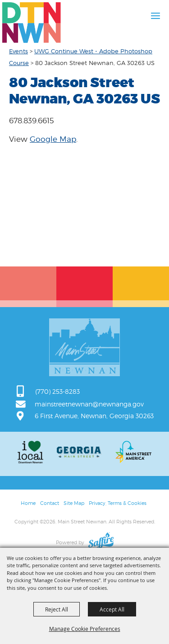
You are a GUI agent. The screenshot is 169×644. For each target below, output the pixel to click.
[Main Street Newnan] (32, 23)
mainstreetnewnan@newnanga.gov (89, 404)
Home (28, 503)
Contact (50, 503)
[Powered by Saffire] (101, 542)
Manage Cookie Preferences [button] (85, 629)
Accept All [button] (112, 609)
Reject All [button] (57, 609)
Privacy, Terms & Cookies (118, 503)
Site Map (74, 503)
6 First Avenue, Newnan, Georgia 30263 (94, 416)
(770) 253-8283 (57, 391)
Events (18, 51)
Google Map (53, 139)
